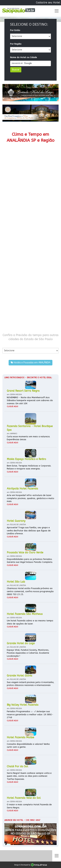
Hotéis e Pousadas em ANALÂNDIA (30, 363)
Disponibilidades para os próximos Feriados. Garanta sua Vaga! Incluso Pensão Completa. (30, 561)
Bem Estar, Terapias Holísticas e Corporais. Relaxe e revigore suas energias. (29, 467)
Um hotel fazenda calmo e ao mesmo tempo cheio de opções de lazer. (30, 622)
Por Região (16, 44)
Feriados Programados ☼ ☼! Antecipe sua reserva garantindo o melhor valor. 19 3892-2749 (30, 714)
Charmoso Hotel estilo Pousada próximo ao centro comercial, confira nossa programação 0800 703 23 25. (30, 591)
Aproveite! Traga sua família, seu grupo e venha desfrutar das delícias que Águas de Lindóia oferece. (29, 530)
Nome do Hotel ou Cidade (24, 57)
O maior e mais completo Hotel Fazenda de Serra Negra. (29, 806)
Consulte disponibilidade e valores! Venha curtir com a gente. (28, 746)
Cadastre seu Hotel (48, 3)
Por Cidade (8, 345)
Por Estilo (15, 30)
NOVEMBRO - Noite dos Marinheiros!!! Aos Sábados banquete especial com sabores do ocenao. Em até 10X (30, 400)
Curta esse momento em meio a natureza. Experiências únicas (28, 438)
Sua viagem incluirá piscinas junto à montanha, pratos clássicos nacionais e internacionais (30, 684)
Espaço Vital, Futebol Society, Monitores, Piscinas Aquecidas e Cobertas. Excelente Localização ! (28, 653)
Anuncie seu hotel (14, 820)
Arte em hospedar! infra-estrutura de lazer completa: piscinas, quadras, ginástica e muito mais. (30, 498)
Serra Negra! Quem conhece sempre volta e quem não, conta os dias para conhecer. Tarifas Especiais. (29, 776)
